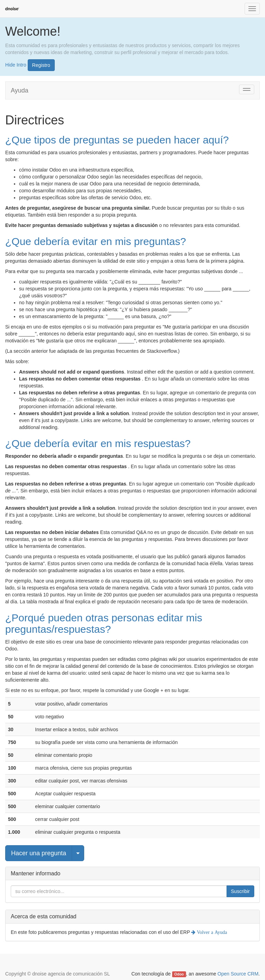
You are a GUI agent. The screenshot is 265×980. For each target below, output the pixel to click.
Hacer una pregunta (39, 853)
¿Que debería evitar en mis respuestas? (98, 443)
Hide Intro (16, 64)
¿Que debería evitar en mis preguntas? (96, 241)
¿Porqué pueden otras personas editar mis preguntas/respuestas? (104, 623)
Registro (41, 65)
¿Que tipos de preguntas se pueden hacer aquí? (117, 140)
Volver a (211, 932)
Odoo (179, 974)
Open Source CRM (238, 974)
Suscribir (240, 891)
